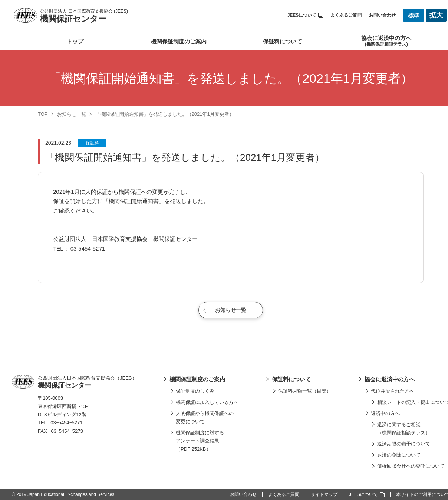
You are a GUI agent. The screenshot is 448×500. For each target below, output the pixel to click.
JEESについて (305, 15)
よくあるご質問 (346, 15)
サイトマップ (324, 494)
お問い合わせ (382, 15)
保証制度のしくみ (195, 391)
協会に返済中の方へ (390, 379)
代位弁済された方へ (393, 391)
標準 (414, 15)
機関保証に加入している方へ (207, 402)
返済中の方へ (385, 413)
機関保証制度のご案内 (179, 41)
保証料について (282, 41)
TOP (43, 114)
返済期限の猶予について (404, 444)
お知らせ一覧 (72, 114)
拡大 (436, 15)
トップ (75, 41)
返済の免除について (399, 455)
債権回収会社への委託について (411, 466)
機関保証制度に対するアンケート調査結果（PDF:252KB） (200, 441)
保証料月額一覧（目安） (305, 391)
